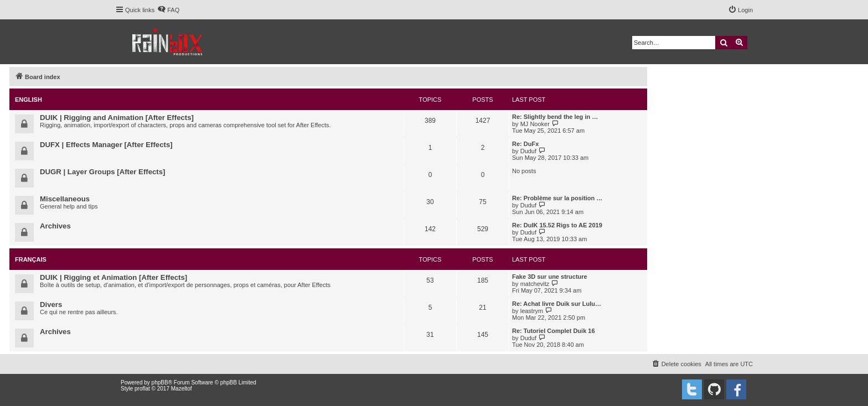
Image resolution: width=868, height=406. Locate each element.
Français (31, 259)
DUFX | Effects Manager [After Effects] (106, 145)
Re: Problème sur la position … (557, 198)
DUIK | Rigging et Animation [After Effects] (113, 277)
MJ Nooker (535, 124)
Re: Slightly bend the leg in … (555, 117)
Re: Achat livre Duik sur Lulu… (557, 304)
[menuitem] (168, 10)
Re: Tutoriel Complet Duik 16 (554, 331)
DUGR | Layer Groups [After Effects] (102, 172)
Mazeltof (182, 389)
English (29, 100)
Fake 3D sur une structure (550, 277)
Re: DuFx (525, 144)
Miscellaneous (65, 199)
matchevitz (535, 284)
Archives (55, 226)
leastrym (532, 311)
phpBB (160, 382)
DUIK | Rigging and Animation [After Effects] (117, 118)
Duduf (528, 151)
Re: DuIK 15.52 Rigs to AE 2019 (557, 225)
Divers (51, 304)
